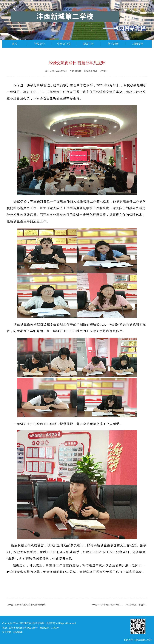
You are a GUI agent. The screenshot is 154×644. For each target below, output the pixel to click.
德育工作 (89, 44)
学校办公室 (64, 44)
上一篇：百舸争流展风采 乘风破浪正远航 (26, 605)
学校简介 (39, 44)
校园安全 (138, 44)
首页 (15, 44)
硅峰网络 (18, 632)
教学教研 (113, 44)
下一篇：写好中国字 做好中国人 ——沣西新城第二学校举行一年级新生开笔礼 (119, 605)
